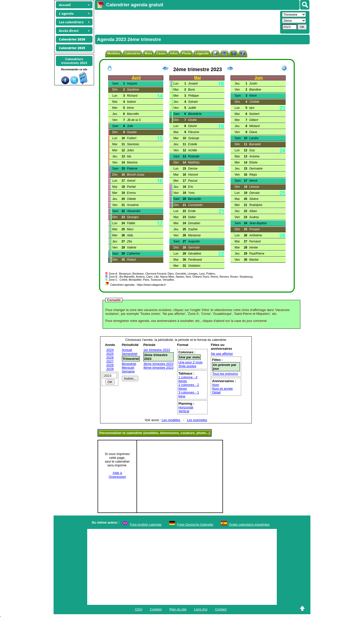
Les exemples (197, 420)
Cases (161, 53)
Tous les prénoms (225, 374)
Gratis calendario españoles (249, 524)
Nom (215, 385)
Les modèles (171, 420)
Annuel (127, 350)
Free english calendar (146, 524)
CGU (139, 609)
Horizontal (186, 407)
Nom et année (222, 389)
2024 (110, 350)
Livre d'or (201, 609)
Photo (186, 53)
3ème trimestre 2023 (158, 364)
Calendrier (132, 53)
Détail (216, 392)
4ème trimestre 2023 (158, 368)
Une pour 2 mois (190, 362)
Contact (221, 609)
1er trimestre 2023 (157, 350)
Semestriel (130, 354)
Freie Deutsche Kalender (195, 524)
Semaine (128, 371)
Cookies (156, 609)
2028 (110, 365)
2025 (110, 354)
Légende (202, 53)
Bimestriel (129, 364)
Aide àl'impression (117, 475)
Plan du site (178, 609)
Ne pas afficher (222, 354)
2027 (110, 361)
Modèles (114, 53)
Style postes (187, 366)
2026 (110, 357)
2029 (110, 369)
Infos (174, 53)
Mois (148, 53)
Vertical (184, 411)
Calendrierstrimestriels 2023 (74, 61)
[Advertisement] (187, 22)
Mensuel (128, 368)
